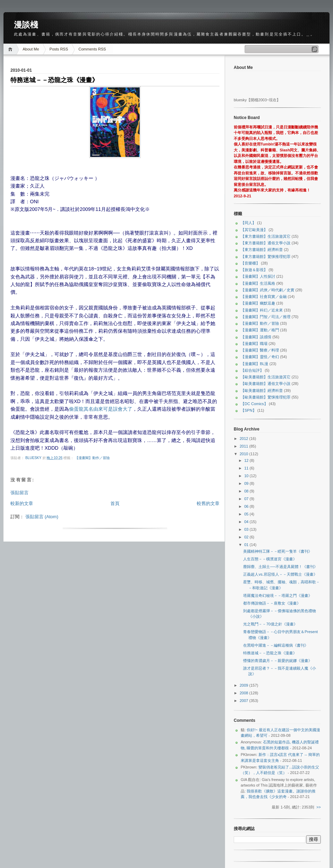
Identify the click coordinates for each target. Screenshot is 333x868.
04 (247, 522)
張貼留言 (20, 493)
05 (247, 514)
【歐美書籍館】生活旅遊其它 (266, 377)
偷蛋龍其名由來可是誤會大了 (101, 409)
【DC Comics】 (254, 404)
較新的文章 (22, 503)
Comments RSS (92, 49)
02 (247, 537)
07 (247, 499)
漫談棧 (26, 25)
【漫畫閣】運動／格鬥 (260, 330)
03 (247, 529)
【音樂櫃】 (250, 263)
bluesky (34, 458)
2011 (245, 446)
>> (319, 807)
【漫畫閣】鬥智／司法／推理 (266, 317)
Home (11, 49)
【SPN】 (249, 410)
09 (247, 483)
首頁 (115, 503)
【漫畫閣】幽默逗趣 (258, 303)
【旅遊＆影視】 (254, 270)
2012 (245, 439)
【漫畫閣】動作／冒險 (92, 458)
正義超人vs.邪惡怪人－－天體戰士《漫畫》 (280, 574)
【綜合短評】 (252, 370)
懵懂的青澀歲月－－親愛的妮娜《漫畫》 (278, 661)
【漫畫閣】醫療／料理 (260, 350)
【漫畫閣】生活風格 (258, 283)
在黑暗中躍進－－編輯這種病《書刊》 (276, 645)
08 (247, 491)
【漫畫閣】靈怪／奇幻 (260, 357)
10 (247, 476)
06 (247, 506)
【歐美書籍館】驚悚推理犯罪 (266, 397)
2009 (245, 685)
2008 (245, 693)
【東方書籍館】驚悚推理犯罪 (266, 257)
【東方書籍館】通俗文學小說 (266, 243)
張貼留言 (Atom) (42, 517)
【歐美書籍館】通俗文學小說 (266, 384)
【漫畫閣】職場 (254, 344)
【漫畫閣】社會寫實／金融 (264, 297)
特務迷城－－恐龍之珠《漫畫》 (270, 653)
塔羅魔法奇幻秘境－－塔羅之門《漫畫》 (278, 595)
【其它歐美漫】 (254, 230)
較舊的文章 (208, 503)
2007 (245, 701)
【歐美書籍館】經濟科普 (262, 390)
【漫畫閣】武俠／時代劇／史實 (268, 290)
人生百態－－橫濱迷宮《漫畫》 (270, 559)
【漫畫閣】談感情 (256, 337)
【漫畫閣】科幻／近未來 (262, 310)
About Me (31, 49)
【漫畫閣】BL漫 (254, 364)
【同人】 (248, 223)
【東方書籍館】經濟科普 (262, 250)
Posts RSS (59, 49)
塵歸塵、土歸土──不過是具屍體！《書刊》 (280, 567)
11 (247, 468)
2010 (245, 454)
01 (247, 545)
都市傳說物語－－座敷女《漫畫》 (272, 603)
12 (247, 460)
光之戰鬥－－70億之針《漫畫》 (270, 624)
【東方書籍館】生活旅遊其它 (266, 236)
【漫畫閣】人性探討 (258, 276)
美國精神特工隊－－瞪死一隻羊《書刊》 (278, 551)
